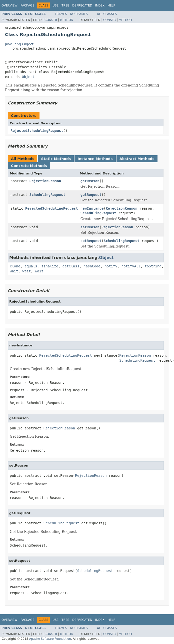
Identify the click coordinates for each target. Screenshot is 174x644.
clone (15, 266)
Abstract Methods (137, 159)
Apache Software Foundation (50, 639)
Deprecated (82, 5)
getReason (90, 181)
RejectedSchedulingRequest (37, 131)
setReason (90, 227)
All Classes (107, 14)
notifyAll (131, 266)
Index (100, 5)
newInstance (92, 208)
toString (153, 266)
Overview (9, 5)
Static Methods (56, 159)
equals (31, 266)
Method (67, 20)
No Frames (79, 14)
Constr (51, 20)
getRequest (91, 195)
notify (111, 266)
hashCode (92, 266)
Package (27, 5)
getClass (71, 266)
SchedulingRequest (47, 195)
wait (14, 271)
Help (111, 5)
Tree (65, 5)
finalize (50, 266)
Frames (61, 14)
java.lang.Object (19, 44)
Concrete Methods (29, 166)
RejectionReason (45, 181)
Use (55, 5)
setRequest (91, 241)
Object (28, 77)
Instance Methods (95, 159)
